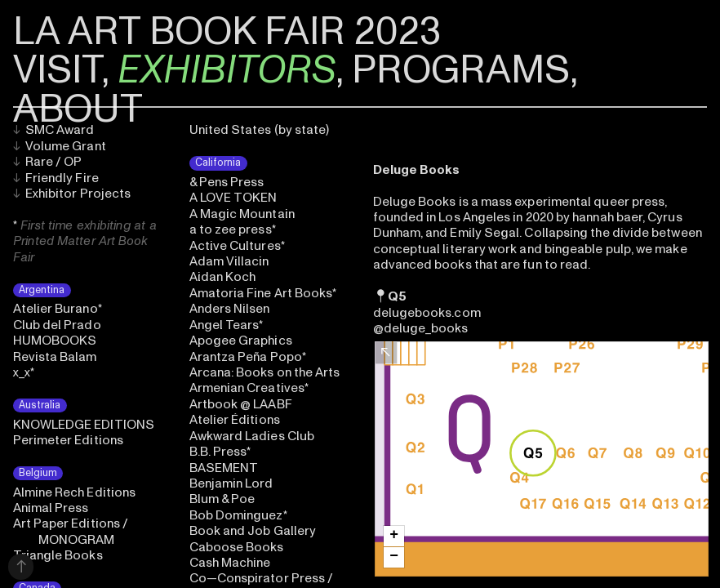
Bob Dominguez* (238, 515)
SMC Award (54, 130)
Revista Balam (55, 357)
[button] (394, 536)
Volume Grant (60, 146)
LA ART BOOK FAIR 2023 (227, 32)
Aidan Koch (223, 277)
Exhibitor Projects (72, 194)
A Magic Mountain (242, 214)
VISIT (57, 70)
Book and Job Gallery (253, 531)
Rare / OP (48, 162)
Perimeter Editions (68, 440)
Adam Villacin (229, 261)
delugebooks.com (427, 313)
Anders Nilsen (230, 309)
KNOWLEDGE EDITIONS (84, 425)
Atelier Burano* (58, 309)
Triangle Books (58, 555)
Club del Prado (57, 325)
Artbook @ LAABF (241, 404)
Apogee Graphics (241, 341)
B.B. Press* (220, 452)
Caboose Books (237, 547)
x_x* (24, 372)
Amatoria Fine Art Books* (263, 293)
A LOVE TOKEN (233, 198)
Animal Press (51, 508)
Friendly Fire (56, 178)
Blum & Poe (222, 499)
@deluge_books (421, 328)
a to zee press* (233, 229)
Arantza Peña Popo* (248, 357)
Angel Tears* (227, 325)
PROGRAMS (461, 70)
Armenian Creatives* (249, 388)
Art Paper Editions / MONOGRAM (71, 531)
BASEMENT (224, 468)
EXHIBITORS (227, 70)
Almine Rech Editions (75, 492)
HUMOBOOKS (55, 341)
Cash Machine (230, 563)
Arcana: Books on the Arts (265, 372)
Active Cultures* (237, 246)
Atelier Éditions (235, 420)
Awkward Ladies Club (252, 436)
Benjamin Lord (231, 483)
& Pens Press (227, 182)
